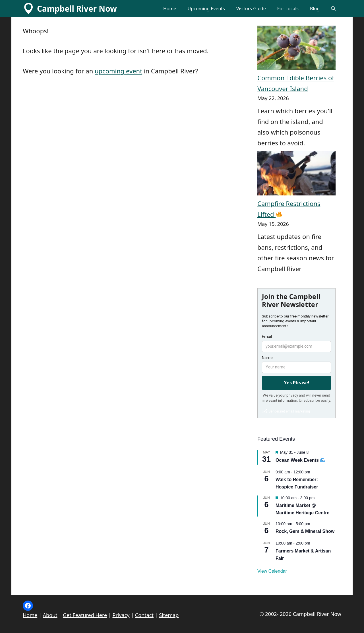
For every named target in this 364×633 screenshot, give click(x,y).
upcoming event (118, 71)
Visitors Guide (251, 9)
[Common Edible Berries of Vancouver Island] (296, 49)
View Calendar (272, 571)
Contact (144, 615)
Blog (315, 9)
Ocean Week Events (300, 460)
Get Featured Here (85, 615)
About (50, 615)
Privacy (121, 615)
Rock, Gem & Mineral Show (305, 531)
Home (170, 9)
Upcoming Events (206, 9)
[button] (333, 9)
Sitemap (169, 615)
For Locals (288, 9)
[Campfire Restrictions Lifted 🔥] (296, 175)
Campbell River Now (77, 9)
